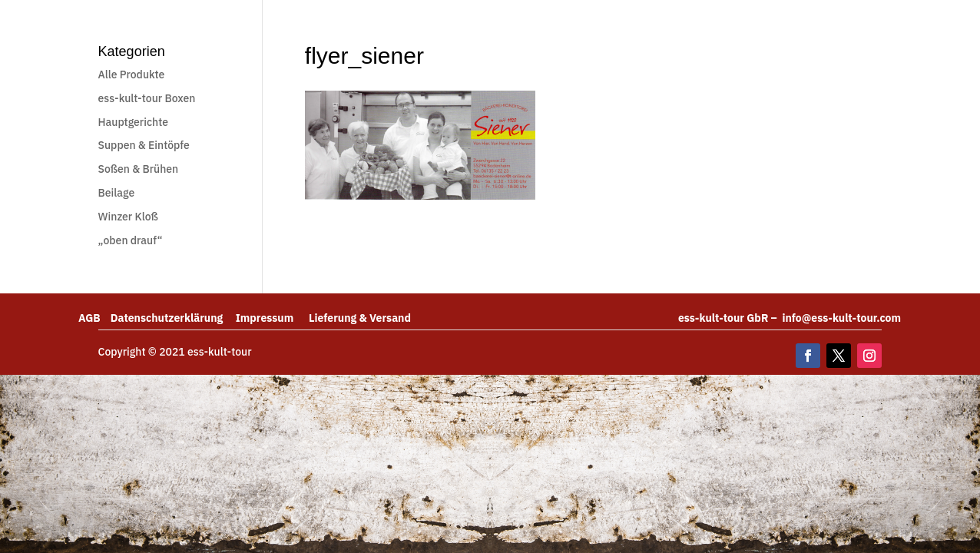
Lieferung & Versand (360, 318)
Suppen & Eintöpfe (144, 145)
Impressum (272, 318)
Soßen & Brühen (139, 169)
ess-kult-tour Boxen (147, 98)
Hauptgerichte (133, 122)
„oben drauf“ (131, 240)
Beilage (117, 193)
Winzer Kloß (128, 217)
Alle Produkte (132, 75)
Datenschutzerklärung (173, 318)
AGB (94, 318)
